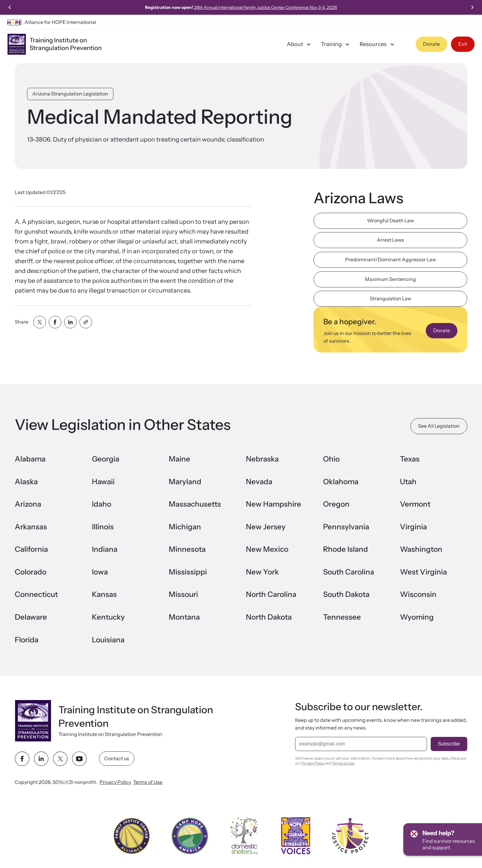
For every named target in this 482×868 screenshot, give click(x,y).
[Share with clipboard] (86, 322)
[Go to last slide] (10, 7)
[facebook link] (22, 759)
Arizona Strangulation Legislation (70, 94)
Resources (378, 44)
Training (336, 44)
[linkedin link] (41, 759)
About (300, 44)
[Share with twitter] (40, 322)
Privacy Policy (115, 782)
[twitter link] (60, 759)
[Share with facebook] (55, 322)
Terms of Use (148, 782)
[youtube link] (79, 759)
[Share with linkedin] (70, 322)
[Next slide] (472, 7)
